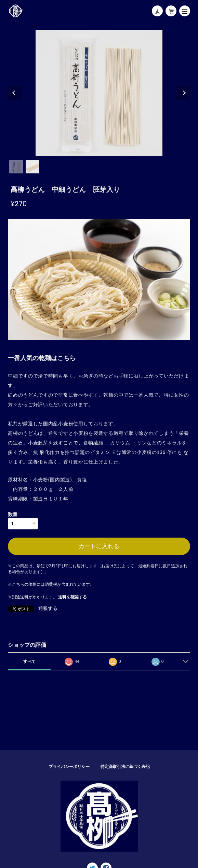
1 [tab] (16, 167)
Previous (15, 93)
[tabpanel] (99, 93)
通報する (48, 608)
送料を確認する (72, 597)
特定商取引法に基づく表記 (125, 767)
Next (183, 93)
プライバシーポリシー (69, 767)
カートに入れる (99, 546)
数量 (13, 514)
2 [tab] (32, 167)
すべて (29, 661)
